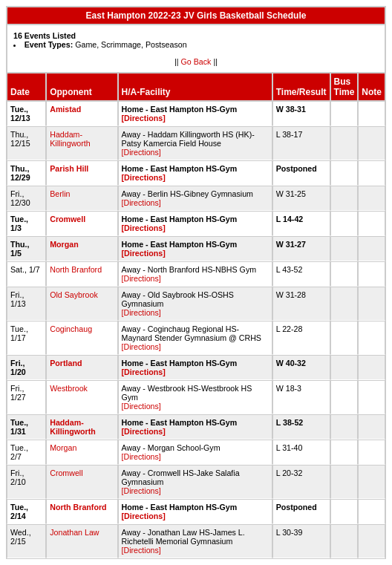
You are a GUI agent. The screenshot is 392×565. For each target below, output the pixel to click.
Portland (66, 363)
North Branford (76, 270)
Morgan (64, 244)
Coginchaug (71, 329)
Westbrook (69, 388)
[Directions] (144, 118)
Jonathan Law (74, 532)
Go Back (196, 62)
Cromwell (68, 219)
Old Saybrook (74, 295)
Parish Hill (69, 169)
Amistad (65, 109)
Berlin (60, 194)
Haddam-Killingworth (70, 139)
